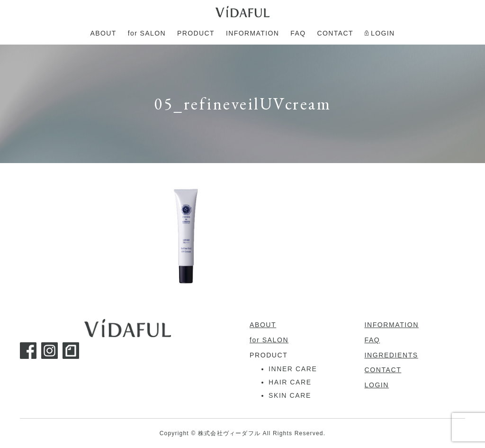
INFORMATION (392, 325)
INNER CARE (293, 369)
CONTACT (383, 370)
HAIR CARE (290, 382)
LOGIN (377, 385)
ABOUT (263, 325)
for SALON (269, 340)
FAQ (373, 340)
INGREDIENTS (391, 355)
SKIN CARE (290, 395)
